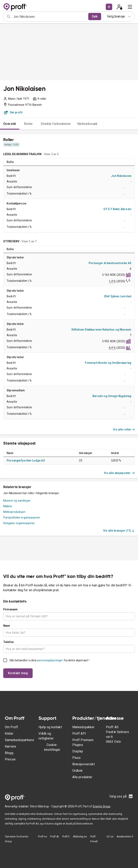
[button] (109, 7)
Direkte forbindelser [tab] (56, 124)
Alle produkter (82, 777)
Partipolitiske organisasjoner (22, 517)
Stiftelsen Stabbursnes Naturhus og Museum (101, 330)
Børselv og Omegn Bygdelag (112, 396)
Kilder (9, 734)
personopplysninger (50, 660)
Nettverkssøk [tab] (88, 124)
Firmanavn (10, 609)
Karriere (10, 746)
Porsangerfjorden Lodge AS (26, 460)
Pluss (77, 758)
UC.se (110, 837)
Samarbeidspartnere (19, 740)
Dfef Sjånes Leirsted (118, 296)
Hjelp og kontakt (50, 727)
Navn (7, 626)
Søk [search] (95, 16)
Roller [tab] (28, 124)
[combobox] (49, 17)
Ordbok (78, 771)
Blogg (9, 753)
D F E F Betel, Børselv (117, 209)
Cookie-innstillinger (52, 747)
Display (78, 751)
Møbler (8, 506)
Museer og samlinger (17, 501)
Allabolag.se (80, 837)
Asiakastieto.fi (125, 837)
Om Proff (11, 727)
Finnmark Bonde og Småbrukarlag (108, 363)
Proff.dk (54, 837)
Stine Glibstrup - (41, 806)
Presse (10, 759)
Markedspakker (84, 727)
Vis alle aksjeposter (119, 473)
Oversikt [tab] (10, 124)
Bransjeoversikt (84, 764)
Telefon (8, 642)
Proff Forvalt (94, 839)
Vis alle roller (124, 429)
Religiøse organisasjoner (19, 523)
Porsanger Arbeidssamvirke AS (110, 263)
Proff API (79, 734)
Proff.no (43, 837)
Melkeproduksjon (14, 512)
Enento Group (102, 806)
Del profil (13, 112)
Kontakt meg (18, 673)
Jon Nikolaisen (121, 176)
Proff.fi (66, 837)
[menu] (130, 7)
